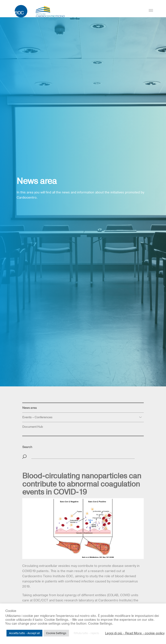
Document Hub (33, 427)
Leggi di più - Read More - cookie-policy (135, 633)
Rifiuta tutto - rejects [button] (86, 633)
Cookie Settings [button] (56, 633)
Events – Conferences (37, 417)
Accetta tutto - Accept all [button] (24, 633)
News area (30, 408)
